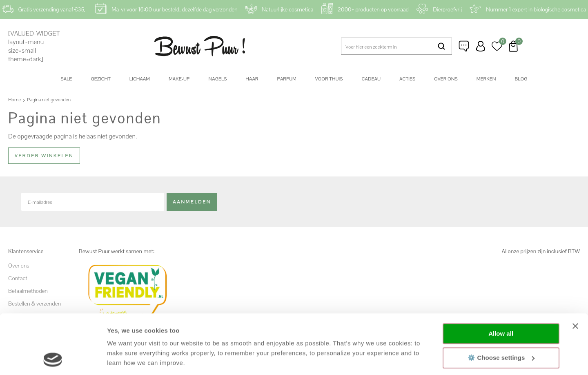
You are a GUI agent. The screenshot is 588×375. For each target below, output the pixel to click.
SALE (67, 79)
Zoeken (442, 46)
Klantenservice (464, 46)
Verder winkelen (44, 156)
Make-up (179, 79)
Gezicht (100, 79)
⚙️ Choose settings (501, 302)
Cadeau (371, 79)
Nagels (217, 79)
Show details (126, 359)
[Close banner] (575, 270)
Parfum (287, 79)
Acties (407, 79)
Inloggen (481, 46)
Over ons (446, 79)
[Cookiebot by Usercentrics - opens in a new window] (53, 359)
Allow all (501, 278)
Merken (486, 79)
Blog (521, 79)
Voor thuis (329, 79)
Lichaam (140, 79)
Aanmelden (192, 201)
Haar (252, 79)
